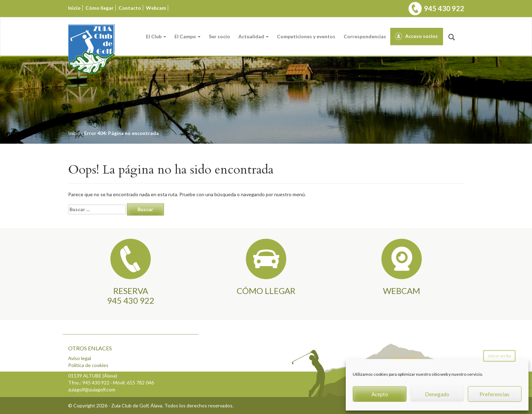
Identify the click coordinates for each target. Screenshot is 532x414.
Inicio (74, 8)
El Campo (187, 36)
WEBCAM (402, 291)
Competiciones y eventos (306, 36)
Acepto (380, 394)
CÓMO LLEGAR (266, 291)
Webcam (156, 8)
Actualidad (253, 36)
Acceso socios (421, 36)
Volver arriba (499, 356)
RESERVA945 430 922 (131, 296)
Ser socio (219, 36)
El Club (156, 36)
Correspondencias (365, 36)
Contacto (130, 8)
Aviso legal (80, 358)
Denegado (437, 394)
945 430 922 (444, 8)
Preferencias (494, 394)
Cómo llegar (100, 8)
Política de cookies (88, 365)
